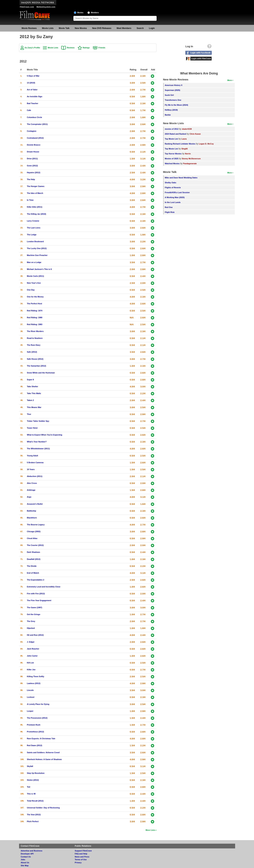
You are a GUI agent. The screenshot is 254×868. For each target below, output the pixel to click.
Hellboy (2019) (171, 110)
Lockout (31, 697)
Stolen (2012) (33, 780)
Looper (30, 711)
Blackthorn (32, 518)
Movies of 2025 (172, 159)
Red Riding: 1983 (35, 324)
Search (140, 28)
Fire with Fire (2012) (36, 594)
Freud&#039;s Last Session (177, 192)
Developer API (27, 854)
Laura (184, 139)
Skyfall (30, 766)
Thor (29, 414)
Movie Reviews (29, 28)
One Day (31, 290)
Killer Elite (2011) (35, 207)
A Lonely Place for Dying (38, 704)
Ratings (86, 48)
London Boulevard (35, 241)
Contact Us (26, 857)
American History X (174, 85)
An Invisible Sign (35, 96)
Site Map (25, 866)
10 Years (31, 469)
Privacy (78, 863)
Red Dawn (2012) (35, 745)
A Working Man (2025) (175, 197)
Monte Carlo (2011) (36, 276)
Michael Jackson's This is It (39, 269)
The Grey (31, 621)
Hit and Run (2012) (35, 635)
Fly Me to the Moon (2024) (176, 105)
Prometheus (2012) (36, 732)
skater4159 (187, 129)
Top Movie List (171, 139)
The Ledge (32, 235)
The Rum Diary (34, 345)
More (230, 80)
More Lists (150, 830)
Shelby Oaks (170, 183)
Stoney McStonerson (191, 159)
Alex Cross (32, 483)
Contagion (32, 131)
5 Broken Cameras (35, 462)
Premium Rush (34, 725)
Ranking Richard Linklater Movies (180, 144)
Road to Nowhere (35, 338)
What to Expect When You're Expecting (45, 435)
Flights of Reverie (173, 187)
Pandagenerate (190, 164)
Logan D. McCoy (206, 144)
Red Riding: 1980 (35, 317)
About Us (25, 863)
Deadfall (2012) (34, 559)
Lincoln (30, 690)
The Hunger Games (36, 186)
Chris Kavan (195, 134)
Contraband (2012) (35, 138)
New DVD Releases (102, 28)
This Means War (34, 407)
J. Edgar (31, 642)
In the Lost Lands (173, 202)
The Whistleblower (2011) (38, 449)
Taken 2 (30, 400)
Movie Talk (64, 28)
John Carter (32, 656)
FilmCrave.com (27, 7)
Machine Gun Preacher (37, 255)
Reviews (71, 48)
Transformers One (173, 100)
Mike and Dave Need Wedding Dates (181, 178)
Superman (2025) (172, 90)
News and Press (82, 857)
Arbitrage (31, 490)
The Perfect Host (35, 304)
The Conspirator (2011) (37, 124)
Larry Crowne (33, 221)
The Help (31, 179)
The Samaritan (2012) (37, 366)
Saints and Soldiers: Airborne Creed (43, 752)
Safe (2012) (32, 352)
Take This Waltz (34, 393)
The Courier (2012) (35, 545)
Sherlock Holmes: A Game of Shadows (44, 759)
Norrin (188, 154)
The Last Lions (34, 228)
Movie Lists (48, 28)
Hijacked (31, 628)
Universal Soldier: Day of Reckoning (43, 808)
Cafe (29, 110)
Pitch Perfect (33, 821)
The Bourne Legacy (36, 525)
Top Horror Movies (173, 154)
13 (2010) (31, 83)
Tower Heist (32, 428)
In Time (30, 200)
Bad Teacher (33, 103)
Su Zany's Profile (32, 48)
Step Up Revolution (36, 773)
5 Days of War (33, 76)
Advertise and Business (32, 851)
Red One (169, 207)
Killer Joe (31, 670)
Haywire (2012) (34, 173)
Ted (29, 787)
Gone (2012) (32, 166)
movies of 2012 (172, 129)
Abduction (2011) (35, 476)
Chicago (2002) (34, 531)
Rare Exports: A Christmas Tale (41, 739)
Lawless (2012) (34, 683)
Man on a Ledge (34, 262)
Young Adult (33, 456)
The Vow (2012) (34, 815)
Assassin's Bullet (35, 504)
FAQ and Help (81, 854)
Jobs (23, 860)
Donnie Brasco (34, 145)
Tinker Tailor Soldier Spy (38, 421)
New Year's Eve (34, 283)
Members (95, 13)
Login (152, 28)
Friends (102, 48)
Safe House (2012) (35, 359)
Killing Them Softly (36, 676)
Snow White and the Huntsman (41, 373)
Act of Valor (32, 90)
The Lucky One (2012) (37, 248)
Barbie (168, 115)
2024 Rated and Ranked (175, 134)
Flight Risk (170, 212)
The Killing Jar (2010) (37, 214)
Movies (80, 13)
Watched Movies (172, 164)
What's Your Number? (37, 442)
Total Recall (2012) (35, 801)
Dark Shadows (34, 552)
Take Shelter (33, 386)
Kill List (30, 663)
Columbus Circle (35, 117)
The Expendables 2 (36, 580)
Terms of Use (81, 860)
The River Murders (35, 331)
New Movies (81, 28)
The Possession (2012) (37, 718)
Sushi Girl (169, 95)
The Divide (32, 566)
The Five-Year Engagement (39, 600)
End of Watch (33, 573)
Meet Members (124, 28)
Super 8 (31, 380)
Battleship (32, 511)
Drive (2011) (32, 159)
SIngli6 (184, 149)
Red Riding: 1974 (35, 311)
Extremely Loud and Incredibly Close (44, 587)
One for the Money (35, 297)
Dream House (33, 152)
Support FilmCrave (83, 851)
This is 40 (31, 794)
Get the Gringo (34, 614)
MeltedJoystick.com (46, 7)
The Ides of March (35, 193)
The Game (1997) (35, 607)
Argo (29, 497)
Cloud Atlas (32, 538)
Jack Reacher (33, 649)
